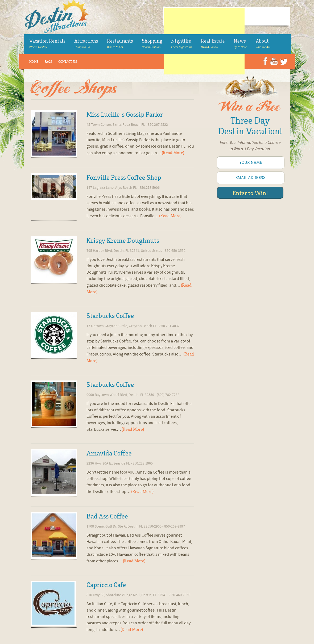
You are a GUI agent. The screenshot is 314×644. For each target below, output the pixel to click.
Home (34, 62)
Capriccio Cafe (106, 585)
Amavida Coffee (109, 453)
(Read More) (173, 153)
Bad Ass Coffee (107, 516)
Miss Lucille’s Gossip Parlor (125, 115)
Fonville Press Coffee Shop (124, 178)
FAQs (48, 62)
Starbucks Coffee (110, 316)
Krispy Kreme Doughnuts (123, 241)
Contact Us (68, 62)
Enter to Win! (250, 193)
